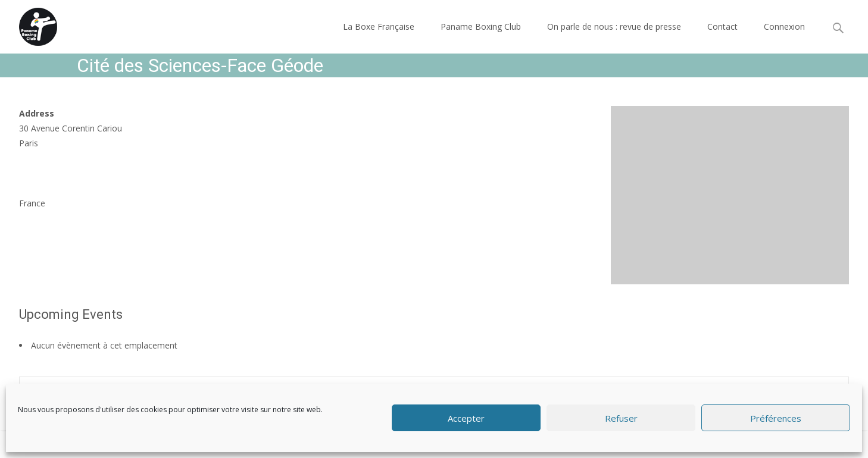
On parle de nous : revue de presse (614, 26)
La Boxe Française (379, 26)
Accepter (466, 418)
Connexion (784, 26)
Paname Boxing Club (481, 26)
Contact (722, 26)
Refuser (621, 418)
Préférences (776, 418)
